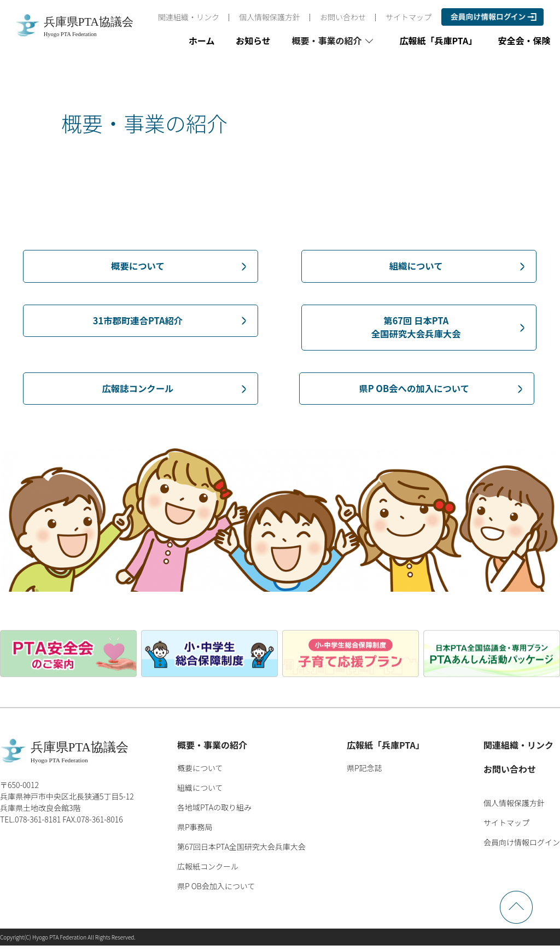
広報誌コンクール (138, 393)
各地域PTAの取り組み (214, 813)
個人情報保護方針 (270, 17)
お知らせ (253, 40)
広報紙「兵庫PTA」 (439, 40)
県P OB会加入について (216, 891)
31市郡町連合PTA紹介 (138, 322)
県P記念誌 (364, 773)
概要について (138, 266)
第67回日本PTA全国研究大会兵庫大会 (241, 852)
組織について (416, 266)
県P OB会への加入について (414, 393)
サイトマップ (409, 17)
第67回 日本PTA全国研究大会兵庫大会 (416, 329)
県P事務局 (195, 832)
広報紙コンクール (208, 872)
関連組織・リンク (189, 17)
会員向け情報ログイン (522, 848)
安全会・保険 (524, 40)
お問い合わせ (343, 17)
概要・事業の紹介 (212, 750)
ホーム (202, 40)
